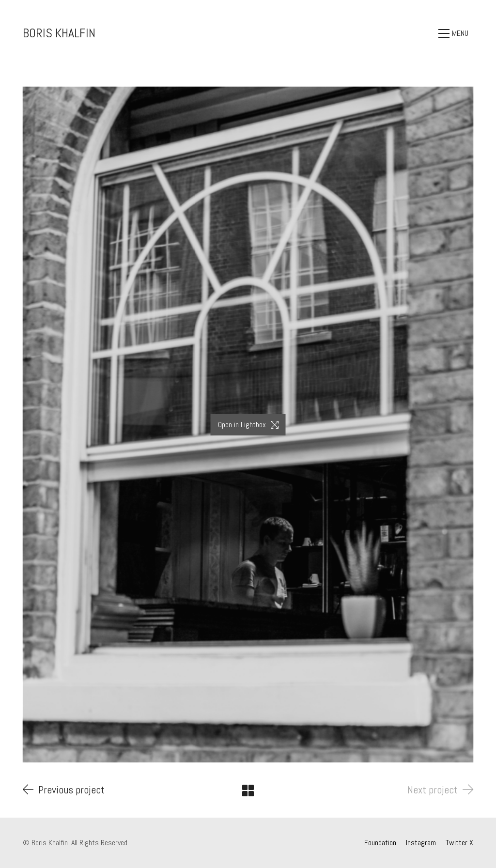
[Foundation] (380, 843)
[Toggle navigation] (456, 33)
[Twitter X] (459, 843)
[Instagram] (421, 843)
